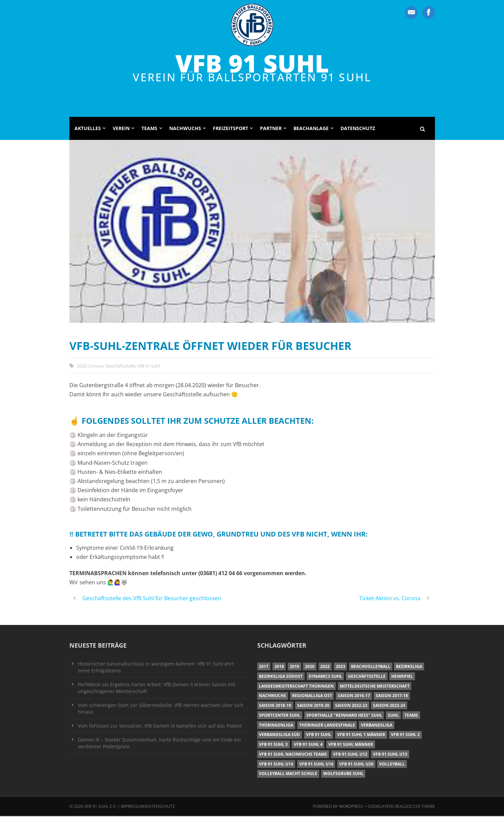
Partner (271, 129)
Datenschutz (358, 129)
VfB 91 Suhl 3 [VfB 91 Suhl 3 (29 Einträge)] (273, 745)
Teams (149, 129)
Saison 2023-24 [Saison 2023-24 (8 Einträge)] (389, 706)
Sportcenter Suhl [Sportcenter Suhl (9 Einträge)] (280, 716)
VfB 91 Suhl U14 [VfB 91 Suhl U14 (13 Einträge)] (276, 765)
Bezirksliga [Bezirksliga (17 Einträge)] (409, 667)
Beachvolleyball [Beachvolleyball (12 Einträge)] (371, 667)
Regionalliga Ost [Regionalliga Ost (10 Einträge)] (312, 697)
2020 (82, 366)
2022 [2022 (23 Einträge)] (325, 667)
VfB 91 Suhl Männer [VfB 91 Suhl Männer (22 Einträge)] (351, 745)
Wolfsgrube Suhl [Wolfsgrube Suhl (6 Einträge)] (343, 774)
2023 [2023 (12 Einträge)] (341, 667)
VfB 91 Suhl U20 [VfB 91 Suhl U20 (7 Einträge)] (356, 765)
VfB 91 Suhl (252, 63)
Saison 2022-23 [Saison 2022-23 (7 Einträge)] (351, 706)
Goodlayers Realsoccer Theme (401, 807)
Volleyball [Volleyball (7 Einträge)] (392, 765)
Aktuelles (88, 129)
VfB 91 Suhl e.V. (100, 807)
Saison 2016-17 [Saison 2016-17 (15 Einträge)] (354, 697)
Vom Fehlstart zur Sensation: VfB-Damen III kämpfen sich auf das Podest (160, 727)
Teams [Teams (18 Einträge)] (411, 716)
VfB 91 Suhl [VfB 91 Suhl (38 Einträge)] (319, 736)
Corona (96, 366)
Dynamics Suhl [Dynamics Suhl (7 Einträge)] (325, 677)
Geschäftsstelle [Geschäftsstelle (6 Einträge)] (367, 677)
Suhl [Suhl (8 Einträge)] (393, 716)
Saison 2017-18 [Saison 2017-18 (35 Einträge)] (392, 697)
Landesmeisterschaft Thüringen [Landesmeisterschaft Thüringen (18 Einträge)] (296, 687)
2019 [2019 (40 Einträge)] (294, 667)
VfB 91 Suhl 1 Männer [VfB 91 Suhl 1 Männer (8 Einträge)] (361, 736)
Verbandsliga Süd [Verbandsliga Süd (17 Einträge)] (279, 736)
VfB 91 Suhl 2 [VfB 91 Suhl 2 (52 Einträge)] (405, 736)
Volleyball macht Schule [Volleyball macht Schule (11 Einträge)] (288, 774)
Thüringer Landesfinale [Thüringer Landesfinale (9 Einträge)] (327, 726)
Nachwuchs (185, 129)
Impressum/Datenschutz (148, 807)
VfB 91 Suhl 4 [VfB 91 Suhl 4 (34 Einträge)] (308, 745)
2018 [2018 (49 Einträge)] (279, 667)
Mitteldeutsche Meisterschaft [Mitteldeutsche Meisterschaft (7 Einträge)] (375, 687)
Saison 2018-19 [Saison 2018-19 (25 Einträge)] (275, 706)
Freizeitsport (231, 129)
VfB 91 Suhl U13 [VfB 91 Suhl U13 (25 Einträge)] (390, 755)
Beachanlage (311, 129)
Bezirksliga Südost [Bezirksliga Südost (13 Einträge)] (281, 677)
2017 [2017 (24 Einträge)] (264, 667)
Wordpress (352, 807)
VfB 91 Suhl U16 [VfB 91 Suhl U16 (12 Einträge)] (316, 765)
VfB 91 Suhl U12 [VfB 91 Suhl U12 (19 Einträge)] (350, 755)
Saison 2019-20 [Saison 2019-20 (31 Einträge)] (313, 706)
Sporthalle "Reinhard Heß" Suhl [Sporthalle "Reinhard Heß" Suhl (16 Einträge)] (344, 716)
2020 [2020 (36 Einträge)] (310, 667)
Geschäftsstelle (120, 366)
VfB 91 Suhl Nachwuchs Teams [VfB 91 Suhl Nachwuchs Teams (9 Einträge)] (293, 755)
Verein (121, 129)
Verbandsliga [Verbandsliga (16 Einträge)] (377, 726)
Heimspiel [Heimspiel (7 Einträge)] (402, 677)
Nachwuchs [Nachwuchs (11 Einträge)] (272, 697)
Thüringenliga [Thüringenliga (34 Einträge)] (276, 726)
